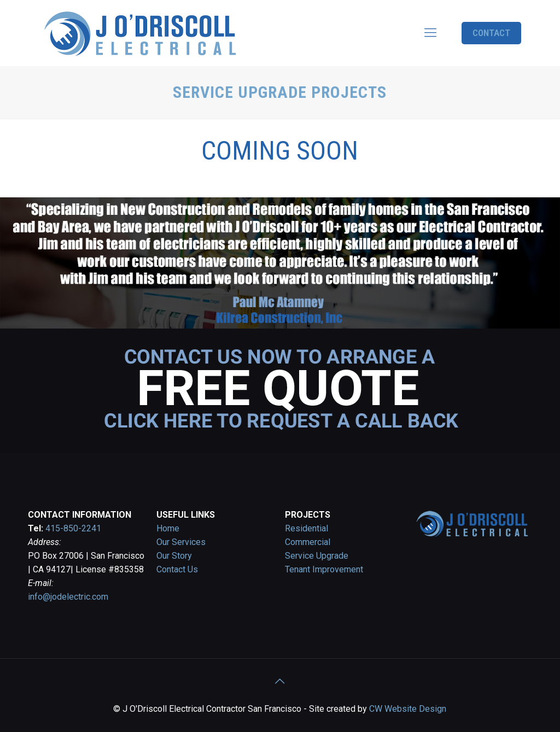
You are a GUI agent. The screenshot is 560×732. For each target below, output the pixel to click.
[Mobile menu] (430, 33)
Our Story (174, 556)
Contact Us (177, 569)
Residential (307, 528)
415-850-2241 (73, 528)
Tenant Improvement (324, 569)
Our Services (181, 542)
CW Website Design (408, 709)
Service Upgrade (317, 556)
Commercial (308, 542)
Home (168, 528)
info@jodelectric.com (68, 597)
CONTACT (491, 33)
